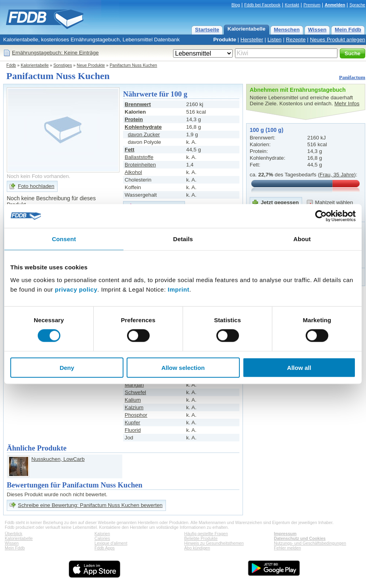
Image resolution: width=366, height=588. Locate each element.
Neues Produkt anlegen (338, 40)
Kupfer (132, 423)
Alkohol (133, 172)
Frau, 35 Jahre (337, 175)
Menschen (287, 30)
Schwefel (135, 392)
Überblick (13, 534)
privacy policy (76, 289)
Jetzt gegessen (280, 202)
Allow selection (183, 367)
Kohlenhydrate (143, 127)
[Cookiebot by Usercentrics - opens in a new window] (321, 216)
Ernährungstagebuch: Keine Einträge (55, 53)
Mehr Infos (347, 103)
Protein (134, 119)
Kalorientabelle (247, 29)
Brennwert (138, 104)
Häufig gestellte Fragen (206, 534)
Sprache (357, 5)
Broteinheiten (140, 165)
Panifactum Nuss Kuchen (133, 65)
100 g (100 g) (267, 130)
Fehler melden (287, 548)
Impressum (285, 534)
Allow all (299, 367)
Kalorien (102, 534)
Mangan (134, 385)
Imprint (179, 289)
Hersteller (252, 40)
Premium (312, 5)
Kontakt (292, 5)
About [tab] (302, 239)
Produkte (225, 40)
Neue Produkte (91, 65)
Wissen (317, 30)
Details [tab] (183, 239)
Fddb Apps (105, 548)
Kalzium (134, 407)
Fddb (11, 65)
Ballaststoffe (139, 157)
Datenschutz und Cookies (300, 538)
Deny (67, 367)
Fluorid (133, 430)
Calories (102, 538)
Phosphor (136, 415)
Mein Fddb (348, 30)
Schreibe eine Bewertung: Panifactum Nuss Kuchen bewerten (90, 505)
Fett (129, 150)
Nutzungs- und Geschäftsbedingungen (310, 543)
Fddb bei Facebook (262, 5)
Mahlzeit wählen (334, 202)
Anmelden (335, 5)
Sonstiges (63, 65)
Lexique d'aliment (111, 543)
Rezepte (296, 40)
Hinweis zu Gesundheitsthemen (214, 543)
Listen (275, 40)
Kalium (133, 400)
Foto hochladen (36, 186)
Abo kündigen (197, 548)
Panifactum (352, 77)
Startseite (207, 30)
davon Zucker (144, 134)
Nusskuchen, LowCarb (58, 459)
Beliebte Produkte (201, 538)
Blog (236, 5)
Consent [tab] (64, 239)
